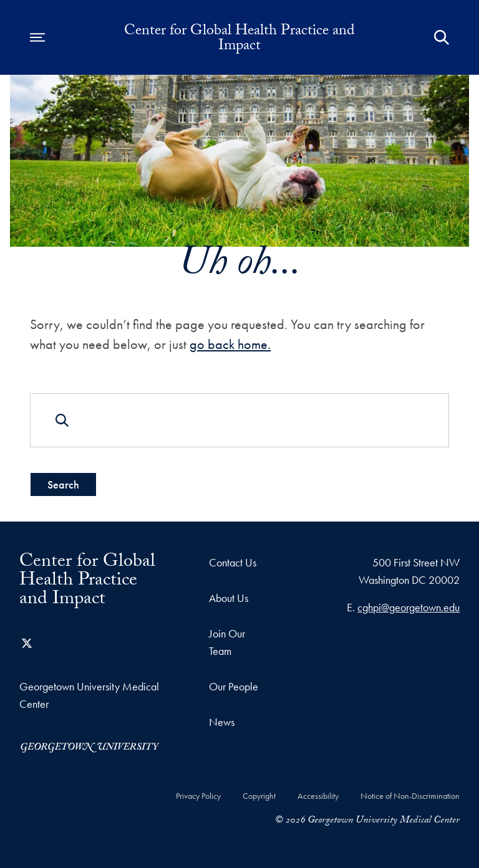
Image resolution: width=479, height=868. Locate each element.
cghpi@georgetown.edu (409, 607)
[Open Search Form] (442, 37)
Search (63, 484)
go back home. (230, 344)
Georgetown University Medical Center (89, 695)
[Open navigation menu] (37, 37)
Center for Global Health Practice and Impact (239, 40)
